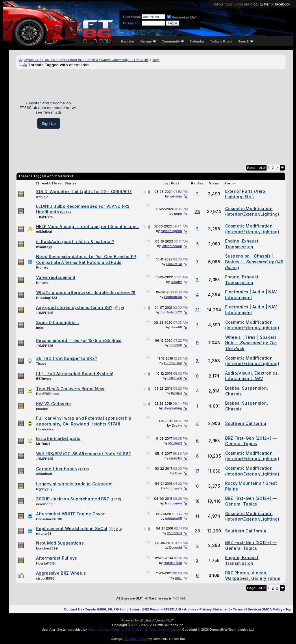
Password (131, 23)
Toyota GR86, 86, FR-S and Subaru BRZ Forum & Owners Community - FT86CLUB (86, 60)
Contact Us (73, 609)
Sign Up (49, 123)
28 (197, 531)
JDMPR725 (45, 217)
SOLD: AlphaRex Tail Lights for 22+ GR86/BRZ (84, 191)
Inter (40, 328)
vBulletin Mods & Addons (163, 630)
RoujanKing (173, 408)
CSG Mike (174, 264)
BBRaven (44, 379)
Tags (156, 60)
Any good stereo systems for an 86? (74, 307)
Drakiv (177, 425)
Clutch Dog (173, 363)
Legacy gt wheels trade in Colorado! (74, 484)
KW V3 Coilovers (54, 404)
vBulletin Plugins (135, 639)
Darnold (175, 547)
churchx (176, 458)
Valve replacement (56, 277)
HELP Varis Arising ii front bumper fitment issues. (88, 226)
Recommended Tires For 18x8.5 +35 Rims (79, 340)
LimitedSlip (173, 297)
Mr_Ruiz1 (43, 444)
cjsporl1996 (45, 578)
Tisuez (41, 364)
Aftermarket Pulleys (57, 558)
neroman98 (45, 504)
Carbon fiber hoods (57, 469)
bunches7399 (47, 548)
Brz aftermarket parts (58, 438)
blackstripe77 (171, 312)
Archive (190, 609)
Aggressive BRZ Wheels (61, 573)
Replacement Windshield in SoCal (72, 529)
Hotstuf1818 (45, 563)
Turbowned (173, 503)
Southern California (246, 423)
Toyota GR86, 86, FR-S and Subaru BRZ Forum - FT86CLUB (133, 609)
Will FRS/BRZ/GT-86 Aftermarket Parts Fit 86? (83, 454)
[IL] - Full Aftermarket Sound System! (75, 374)
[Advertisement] (184, 115)
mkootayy (44, 247)
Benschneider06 (49, 519)
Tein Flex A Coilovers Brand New (70, 389)
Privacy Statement (215, 609)
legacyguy (44, 489)
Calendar (197, 41)
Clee (178, 473)
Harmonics (45, 429)
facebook (283, 4)
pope (178, 214)
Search (246, 41)
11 (197, 516)
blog (254, 4)
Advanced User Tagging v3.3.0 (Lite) (114, 630)
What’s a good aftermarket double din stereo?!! (86, 292)
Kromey (42, 267)
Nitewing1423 (47, 298)
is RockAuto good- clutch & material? (75, 241)
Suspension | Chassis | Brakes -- (254, 262)
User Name (132, 17)
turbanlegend (171, 231)
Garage (148, 41)
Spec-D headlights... (58, 322)
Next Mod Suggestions (60, 543)
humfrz (176, 282)
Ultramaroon (172, 246)
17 (197, 471)
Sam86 (176, 327)
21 (197, 310)
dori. (179, 578)
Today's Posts (221, 41)
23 (197, 211)
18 (197, 501)
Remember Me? (182, 17)
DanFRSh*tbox (48, 394)
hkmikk (42, 409)
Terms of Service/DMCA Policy (258, 609)
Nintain (42, 283)
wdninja (42, 197)
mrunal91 (44, 534)
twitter (265, 4)
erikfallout (44, 232)
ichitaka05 (173, 519)
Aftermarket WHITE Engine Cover (70, 514)
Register (128, 41)
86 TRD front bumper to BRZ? (67, 358)
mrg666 (176, 345)
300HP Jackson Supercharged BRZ (73, 499)
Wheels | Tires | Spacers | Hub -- (252, 343)
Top (288, 609)
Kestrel (177, 393)
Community (173, 41)
